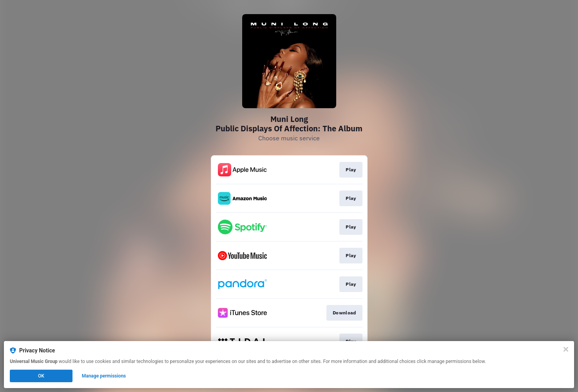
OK (41, 376)
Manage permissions (104, 376)
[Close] (566, 349)
